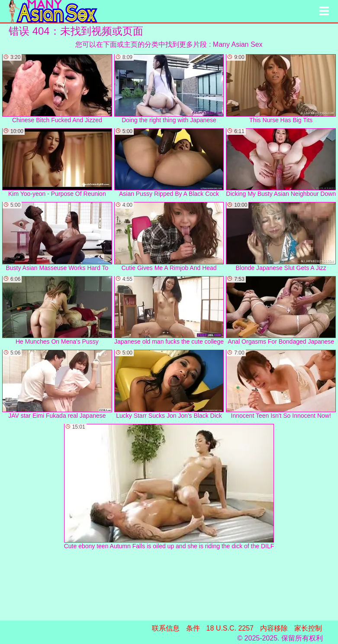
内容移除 (274, 628)
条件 (193, 628)
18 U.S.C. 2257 (230, 628)
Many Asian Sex (238, 44)
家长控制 (308, 628)
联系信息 (166, 628)
